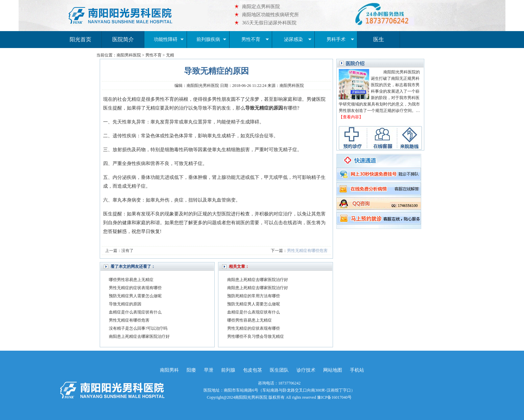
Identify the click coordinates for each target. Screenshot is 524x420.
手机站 (357, 370)
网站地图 (333, 370)
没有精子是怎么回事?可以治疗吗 (138, 328)
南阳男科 (169, 370)
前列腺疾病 (211, 39)
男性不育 (255, 39)
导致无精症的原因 (125, 304)
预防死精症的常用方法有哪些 (254, 296)
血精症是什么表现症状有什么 (135, 312)
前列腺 (228, 370)
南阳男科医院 (129, 55)
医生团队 (279, 370)
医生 (379, 39)
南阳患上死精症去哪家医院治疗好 (139, 336)
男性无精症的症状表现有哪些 (135, 288)
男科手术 (340, 39)
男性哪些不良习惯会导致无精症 (256, 336)
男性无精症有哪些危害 (307, 251)
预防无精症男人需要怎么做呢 (135, 296)
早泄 (209, 370)
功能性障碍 (169, 39)
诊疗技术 (306, 370)
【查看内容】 (351, 117)
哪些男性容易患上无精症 (131, 280)
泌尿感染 (298, 39)
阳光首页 (80, 39)
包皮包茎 (253, 370)
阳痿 (191, 370)
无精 (170, 55)
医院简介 (123, 39)
